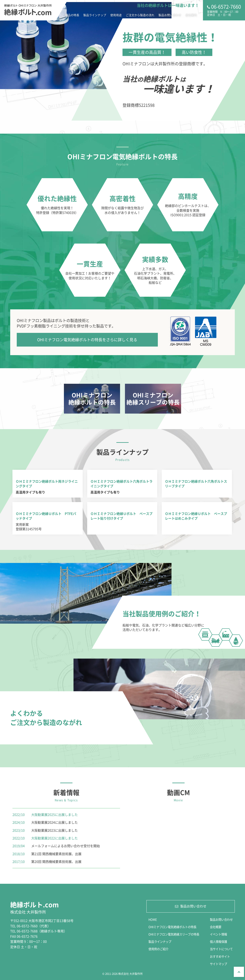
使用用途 (116, 15)
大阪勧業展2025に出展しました (55, 814)
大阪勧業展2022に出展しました (55, 838)
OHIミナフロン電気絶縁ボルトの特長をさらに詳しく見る (87, 340)
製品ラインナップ (95, 15)
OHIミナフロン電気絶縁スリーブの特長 (174, 934)
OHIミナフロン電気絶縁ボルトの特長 (172, 927)
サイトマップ (218, 964)
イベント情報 (218, 934)
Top (239, 972)
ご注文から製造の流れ (140, 15)
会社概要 (216, 927)
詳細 (92, 399)
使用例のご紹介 (158, 949)
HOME (153, 920)
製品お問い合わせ (170, 15)
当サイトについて (221, 949)
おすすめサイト (220, 957)
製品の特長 (72, 15)
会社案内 (191, 15)
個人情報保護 (218, 942)
